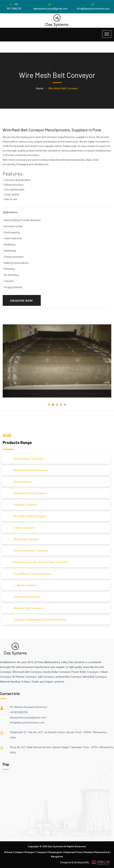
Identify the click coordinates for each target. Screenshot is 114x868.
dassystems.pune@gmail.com (28, 717)
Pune (80, 852)
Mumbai (89, 852)
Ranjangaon (56, 852)
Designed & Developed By (86, 862)
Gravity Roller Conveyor (27, 459)
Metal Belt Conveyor (25, 539)
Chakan (19, 852)
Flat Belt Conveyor (24, 505)
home (40, 88)
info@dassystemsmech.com (27, 722)
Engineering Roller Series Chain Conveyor (39, 562)
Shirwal (8, 852)
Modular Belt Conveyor (27, 608)
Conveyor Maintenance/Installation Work (38, 620)
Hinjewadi (70, 852)
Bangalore (57, 856)
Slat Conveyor (21, 482)
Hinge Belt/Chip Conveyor (29, 493)
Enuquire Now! (22, 300)
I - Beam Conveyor (24, 585)
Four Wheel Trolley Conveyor (31, 574)
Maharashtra (102, 852)
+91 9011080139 (19, 712)
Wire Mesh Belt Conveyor (28, 516)
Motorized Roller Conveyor (29, 470)
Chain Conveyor (22, 528)
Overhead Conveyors (25, 597)
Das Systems (55, 846)
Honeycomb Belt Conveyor (29, 551)
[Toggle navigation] (107, 34)
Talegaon (42, 852)
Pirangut (29, 852)
